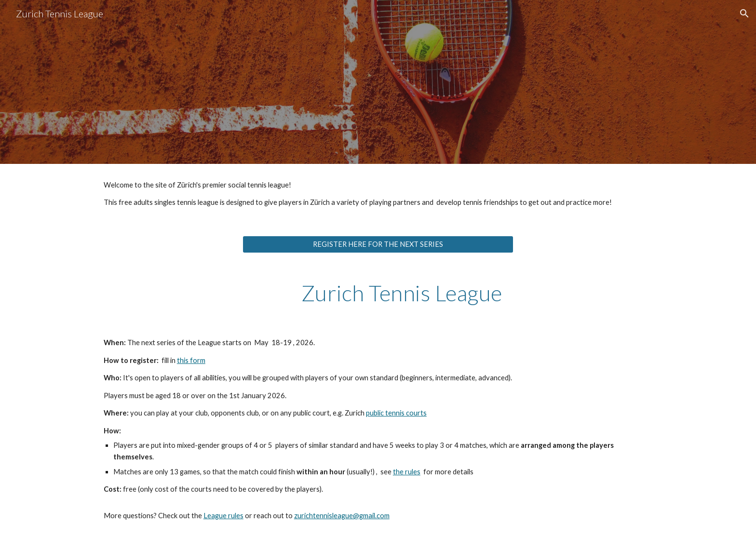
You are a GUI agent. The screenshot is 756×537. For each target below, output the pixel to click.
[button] (744, 13)
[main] (378, 194)
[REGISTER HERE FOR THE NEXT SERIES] (378, 244)
